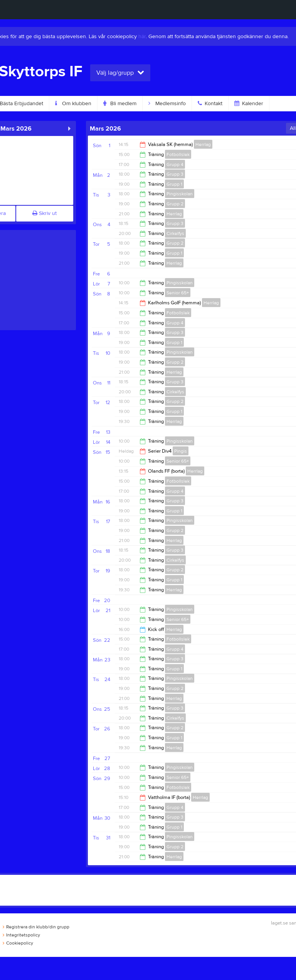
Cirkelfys (175, 233)
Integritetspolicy (21, 935)
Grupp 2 (175, 204)
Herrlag (203, 144)
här (142, 37)
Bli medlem (120, 104)
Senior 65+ (178, 293)
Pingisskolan (180, 194)
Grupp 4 (175, 164)
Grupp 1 (174, 184)
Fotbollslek (178, 154)
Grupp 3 (175, 174)
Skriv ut (45, 213)
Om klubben (73, 104)
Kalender (249, 104)
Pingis (181, 451)
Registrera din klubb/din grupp (36, 927)
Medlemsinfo (167, 104)
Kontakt (210, 104)
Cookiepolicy (18, 943)
